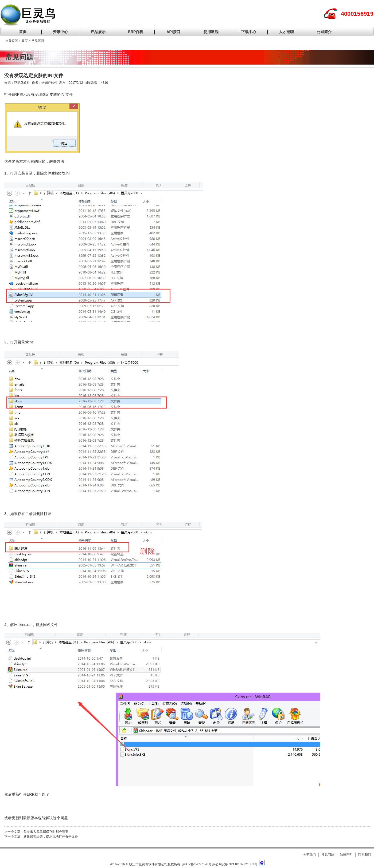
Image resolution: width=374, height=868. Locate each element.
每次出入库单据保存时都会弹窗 (46, 832)
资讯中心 (60, 32)
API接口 (173, 32)
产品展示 (98, 32)
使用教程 (211, 32)
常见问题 (328, 855)
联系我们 (365, 855)
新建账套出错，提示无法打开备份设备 (51, 837)
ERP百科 (136, 32)
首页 (23, 32)
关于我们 (309, 855)
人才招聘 (286, 32)
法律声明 (346, 855)
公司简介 (324, 32)
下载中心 (249, 32)
